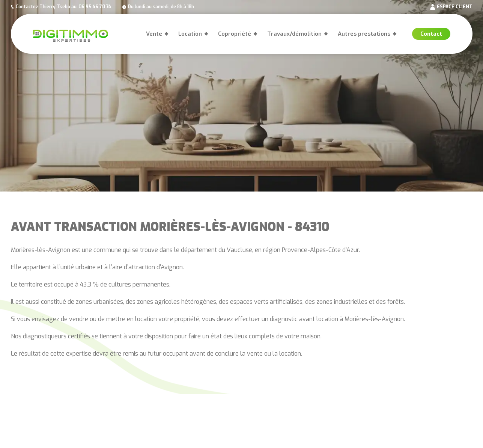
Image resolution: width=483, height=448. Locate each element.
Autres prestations (364, 34)
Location (190, 34)
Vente (154, 34)
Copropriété (235, 34)
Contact (431, 34)
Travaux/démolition (294, 34)
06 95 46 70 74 (95, 7)
